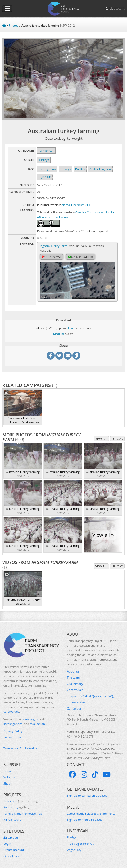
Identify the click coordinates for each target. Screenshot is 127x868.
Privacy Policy (13, 731)
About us (73, 671)
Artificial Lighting (100, 169)
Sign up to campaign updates (87, 795)
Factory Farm (47, 169)
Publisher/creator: (49, 205)
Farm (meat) (46, 150)
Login (7, 844)
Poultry (80, 169)
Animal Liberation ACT (76, 205)
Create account (14, 850)
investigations (13, 724)
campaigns (31, 719)
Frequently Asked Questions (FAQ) (90, 696)
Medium (59, 334)
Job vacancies (76, 702)
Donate (8, 771)
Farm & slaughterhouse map (23, 813)
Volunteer (10, 777)
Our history (75, 684)
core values (11, 711)
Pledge (72, 837)
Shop (7, 783)
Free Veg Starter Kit (80, 844)
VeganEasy (74, 850)
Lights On (45, 177)
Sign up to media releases (85, 820)
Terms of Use (12, 737)
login (71, 328)
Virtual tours (12, 820)
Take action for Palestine (20, 748)
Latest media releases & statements (91, 813)
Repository (17, 807)
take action (37, 724)
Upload (117, 439)
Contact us (74, 708)
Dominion (21, 801)
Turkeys (44, 160)
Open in (52, 257)
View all (101, 439)
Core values (75, 690)
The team (73, 677)
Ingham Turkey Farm (54, 246)
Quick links (11, 856)
